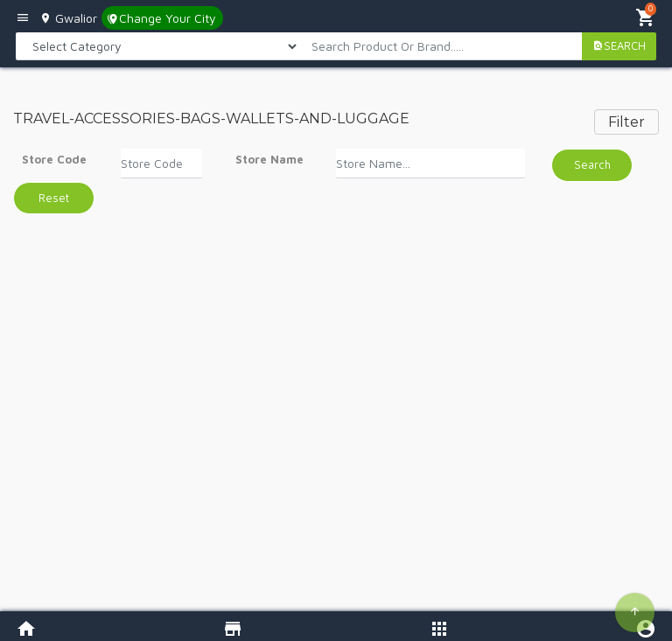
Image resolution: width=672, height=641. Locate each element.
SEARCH (619, 45)
